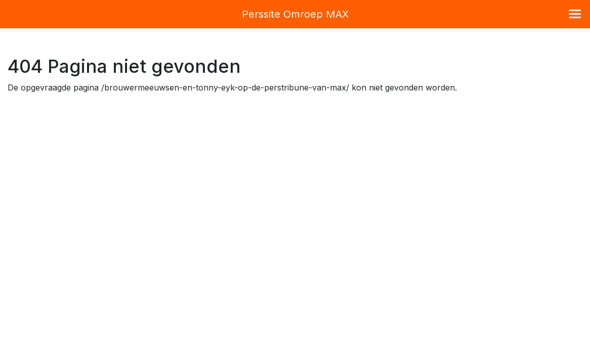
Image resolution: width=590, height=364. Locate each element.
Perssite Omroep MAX (295, 14)
